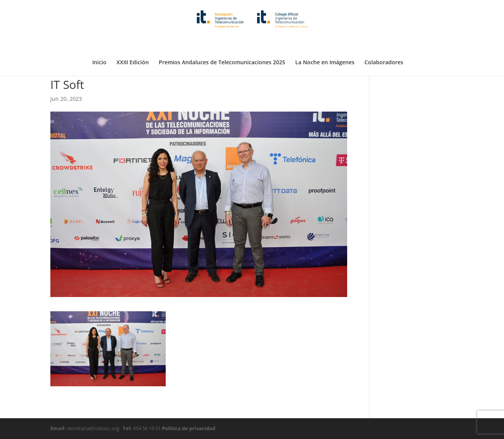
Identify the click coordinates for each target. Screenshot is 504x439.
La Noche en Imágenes (325, 43)
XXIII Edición (133, 43)
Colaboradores (384, 43)
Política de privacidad (188, 428)
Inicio (99, 43)
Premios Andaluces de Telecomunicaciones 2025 (222, 43)
